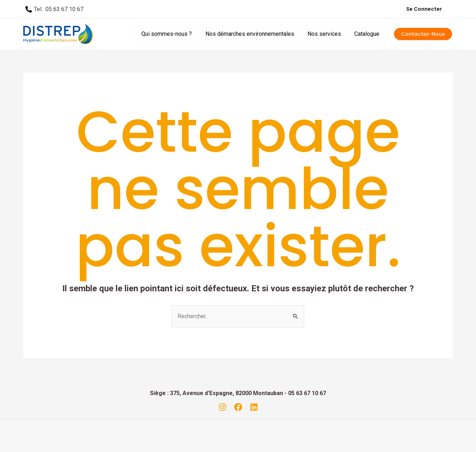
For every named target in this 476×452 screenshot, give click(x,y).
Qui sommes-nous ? (173, 34)
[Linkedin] (254, 407)
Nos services (327, 34)
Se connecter (424, 9)
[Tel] (55, 9)
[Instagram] (222, 407)
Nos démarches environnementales (254, 34)
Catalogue (368, 34)
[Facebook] (238, 407)
